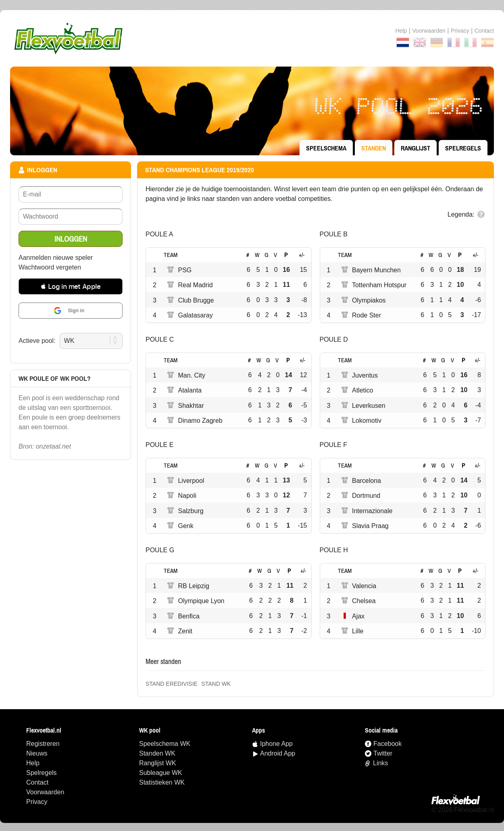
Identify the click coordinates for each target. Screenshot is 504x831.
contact (484, 31)
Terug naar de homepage (252, 38)
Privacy (460, 31)
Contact (37, 782)
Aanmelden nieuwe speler (56, 258)
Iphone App (276, 744)
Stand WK (216, 684)
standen (374, 148)
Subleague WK (161, 773)
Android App (278, 753)
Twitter (383, 753)
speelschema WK (165, 744)
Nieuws (37, 753)
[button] (71, 286)
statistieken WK (162, 782)
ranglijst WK (158, 763)
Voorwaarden (429, 31)
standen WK (157, 753)
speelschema (326, 148)
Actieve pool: (37, 341)
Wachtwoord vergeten (50, 267)
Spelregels (463, 148)
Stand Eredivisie (172, 684)
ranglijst (415, 148)
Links (380, 763)
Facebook (387, 744)
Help (401, 31)
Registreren (43, 744)
